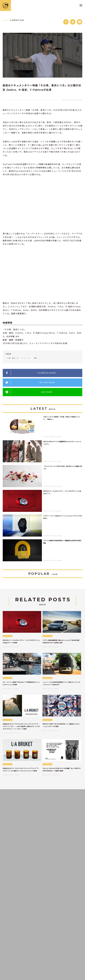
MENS (64, 100)
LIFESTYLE (17, 20)
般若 (35, 358)
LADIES (46, 437)
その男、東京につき (12, 358)
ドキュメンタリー (26, 358)
